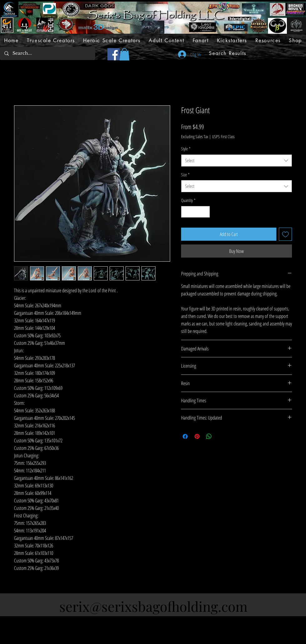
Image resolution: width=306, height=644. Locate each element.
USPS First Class (223, 136)
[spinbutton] (195, 212)
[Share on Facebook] (185, 436)
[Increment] (205, 212)
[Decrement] (186, 212)
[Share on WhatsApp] (209, 436)
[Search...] (47, 53)
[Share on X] (221, 436)
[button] (124, 54)
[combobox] (237, 161)
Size (185, 175)
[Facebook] (114, 54)
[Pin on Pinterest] (197, 436)
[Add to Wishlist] (285, 234)
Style (186, 149)
